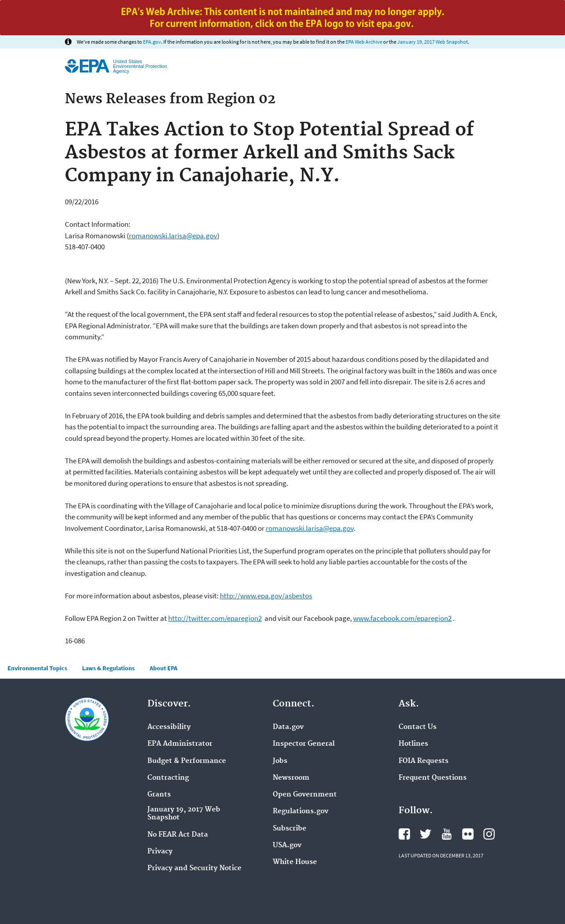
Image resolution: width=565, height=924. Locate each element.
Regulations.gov (301, 811)
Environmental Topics (37, 668)
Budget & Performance (187, 761)
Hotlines (413, 744)
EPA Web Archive (364, 42)
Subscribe (290, 829)
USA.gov (287, 845)
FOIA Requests (424, 761)
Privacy (160, 852)
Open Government (305, 795)
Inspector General (304, 744)
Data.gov (288, 727)
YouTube (447, 834)
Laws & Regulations (108, 668)
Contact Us (418, 727)
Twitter (426, 834)
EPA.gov (152, 42)
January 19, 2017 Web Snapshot (433, 42)
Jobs (280, 761)
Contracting (168, 778)
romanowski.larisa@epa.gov (173, 236)
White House (295, 862)
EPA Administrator (180, 744)
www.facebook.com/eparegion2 (402, 618)
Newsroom (291, 778)
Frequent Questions (433, 778)
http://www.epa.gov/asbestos (266, 596)
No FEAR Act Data (178, 835)
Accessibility (169, 727)
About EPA (164, 668)
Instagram (489, 834)
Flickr (468, 834)
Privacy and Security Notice (194, 868)
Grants (159, 795)
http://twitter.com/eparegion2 (215, 618)
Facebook (404, 834)
